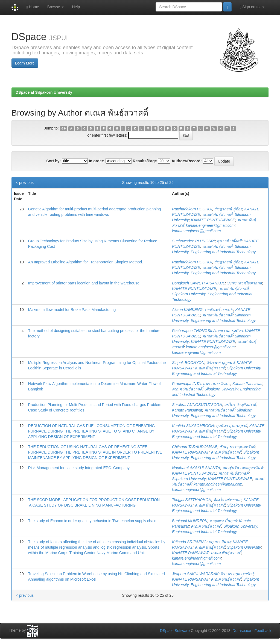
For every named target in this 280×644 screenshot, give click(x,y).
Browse (56, 7)
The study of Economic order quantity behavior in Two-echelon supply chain (92, 521)
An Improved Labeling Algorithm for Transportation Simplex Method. (86, 262)
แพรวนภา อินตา (217, 384)
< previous (25, 183)
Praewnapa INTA (186, 384)
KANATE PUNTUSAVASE (213, 220)
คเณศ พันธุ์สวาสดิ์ (218, 214)
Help (76, 7)
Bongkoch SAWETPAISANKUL (198, 283)
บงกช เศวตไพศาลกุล (244, 283)
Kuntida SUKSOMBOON (193, 426)
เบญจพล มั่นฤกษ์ (223, 521)
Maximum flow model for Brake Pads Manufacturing (72, 310)
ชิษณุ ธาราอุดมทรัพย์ (237, 447)
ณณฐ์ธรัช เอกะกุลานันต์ (243, 468)
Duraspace (242, 631)
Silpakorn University (189, 479)
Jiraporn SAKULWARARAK (195, 574)
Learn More (25, 63)
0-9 (64, 128)
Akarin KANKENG (187, 310)
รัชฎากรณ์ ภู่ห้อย (228, 209)
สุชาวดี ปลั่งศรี (229, 241)
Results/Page (145, 161)
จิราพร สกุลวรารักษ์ (237, 574)
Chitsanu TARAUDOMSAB (195, 447)
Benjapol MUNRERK (190, 521)
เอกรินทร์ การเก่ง (219, 310)
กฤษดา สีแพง (220, 542)
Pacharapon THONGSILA (194, 331)
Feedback (263, 631)
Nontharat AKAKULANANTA (196, 468)
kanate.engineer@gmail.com (210, 225)
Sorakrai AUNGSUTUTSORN (197, 405)
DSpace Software (175, 631)
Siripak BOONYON (188, 363)
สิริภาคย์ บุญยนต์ (221, 363)
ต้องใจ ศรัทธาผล (227, 500)
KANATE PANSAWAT (190, 452)
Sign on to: (252, 7)
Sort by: (53, 161)
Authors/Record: (186, 161)
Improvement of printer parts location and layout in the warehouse (84, 283)
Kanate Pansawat (247, 384)
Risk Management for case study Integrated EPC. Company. (79, 468)
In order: (97, 161)
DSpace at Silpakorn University (44, 92)
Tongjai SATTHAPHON (192, 500)
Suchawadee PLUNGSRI (193, 241)
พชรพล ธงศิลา (230, 331)
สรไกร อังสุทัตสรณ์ (240, 405)
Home (33, 7)
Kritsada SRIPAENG (189, 542)
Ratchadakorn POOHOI (192, 209)
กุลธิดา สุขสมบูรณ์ (232, 426)
